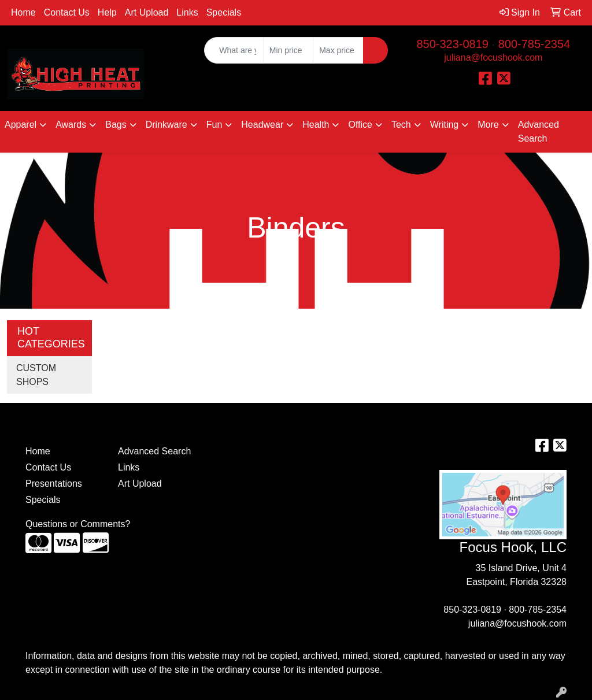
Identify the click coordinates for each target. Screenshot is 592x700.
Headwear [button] (262, 125)
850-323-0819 (452, 44)
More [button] (488, 125)
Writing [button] (445, 125)
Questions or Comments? (78, 524)
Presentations (54, 484)
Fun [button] (214, 125)
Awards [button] (71, 125)
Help (107, 12)
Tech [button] (401, 125)
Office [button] (360, 125)
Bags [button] (116, 125)
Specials (224, 12)
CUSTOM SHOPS (36, 375)
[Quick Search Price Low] (288, 50)
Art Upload (147, 12)
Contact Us (67, 12)
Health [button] (316, 125)
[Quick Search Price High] (338, 50)
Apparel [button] (21, 125)
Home (23, 12)
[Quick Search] (234, 50)
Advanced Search (539, 132)
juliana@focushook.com (493, 58)
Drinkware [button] (166, 125)
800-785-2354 (534, 44)
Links (187, 12)
